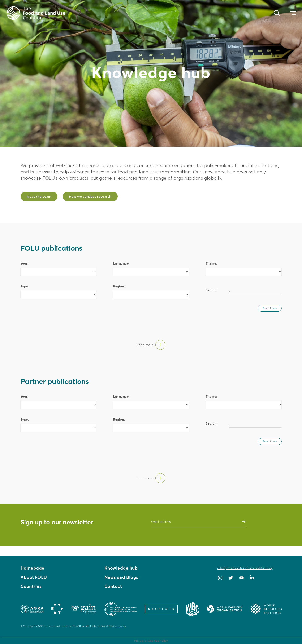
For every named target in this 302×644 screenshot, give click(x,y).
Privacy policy (117, 626)
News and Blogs (122, 577)
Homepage (33, 567)
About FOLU (34, 577)
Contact (114, 586)
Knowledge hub (122, 567)
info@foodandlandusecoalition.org (245, 567)
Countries (31, 586)
